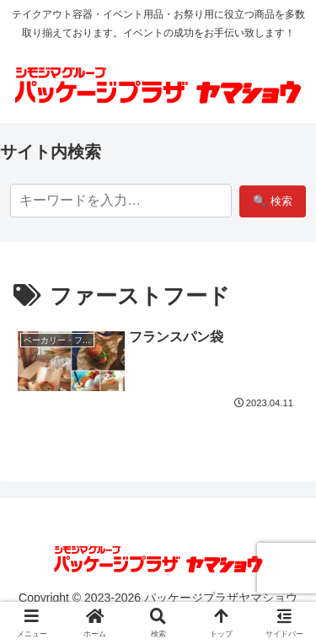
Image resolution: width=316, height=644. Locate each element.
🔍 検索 (273, 201)
